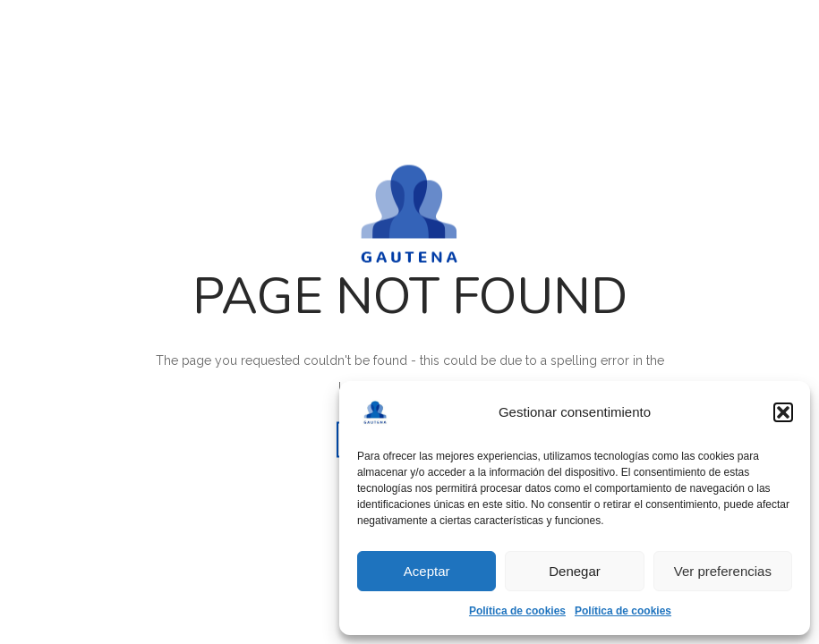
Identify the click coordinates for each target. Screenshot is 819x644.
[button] (783, 412)
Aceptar (427, 571)
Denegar (575, 571)
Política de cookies (517, 611)
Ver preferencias (723, 571)
